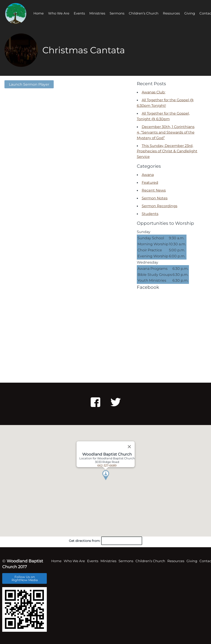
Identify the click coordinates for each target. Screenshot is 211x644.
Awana (148, 175)
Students (150, 214)
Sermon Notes (155, 198)
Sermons (117, 13)
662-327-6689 (107, 465)
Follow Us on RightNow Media (25, 578)
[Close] (129, 447)
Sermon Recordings (160, 206)
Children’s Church (144, 13)
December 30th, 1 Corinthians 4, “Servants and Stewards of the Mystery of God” (166, 132)
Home (39, 13)
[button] (111, 481)
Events (79, 13)
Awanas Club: (154, 92)
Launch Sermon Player (29, 84)
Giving (190, 13)
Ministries (97, 13)
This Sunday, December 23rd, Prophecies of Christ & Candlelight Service (167, 151)
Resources (171, 13)
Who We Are (59, 13)
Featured (150, 182)
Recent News (154, 190)
